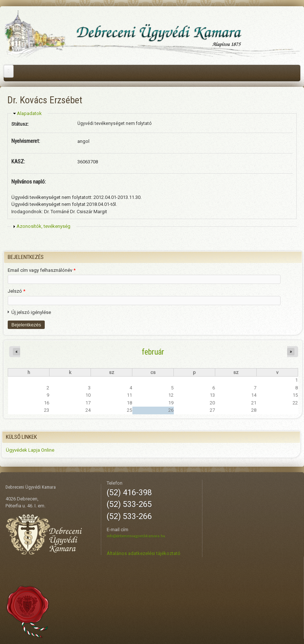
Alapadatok (29, 113)
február (153, 352)
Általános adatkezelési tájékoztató (144, 553)
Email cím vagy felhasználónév (42, 270)
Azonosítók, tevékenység (43, 226)
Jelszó (17, 291)
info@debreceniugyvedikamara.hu (136, 536)
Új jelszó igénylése (31, 312)
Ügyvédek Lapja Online (30, 450)
